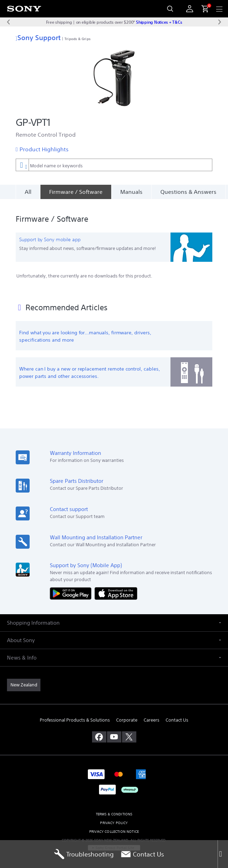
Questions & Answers (188, 192)
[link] (24, 681)
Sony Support (38, 37)
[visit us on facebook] (99, 733)
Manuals (131, 192)
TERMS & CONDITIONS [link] (114, 810)
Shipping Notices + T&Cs (159, 22)
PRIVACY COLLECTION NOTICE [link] (114, 827)
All (28, 192)
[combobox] (114, 165)
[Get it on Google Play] (72, 589)
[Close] (223, 854)
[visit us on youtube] (114, 733)
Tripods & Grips (78, 39)
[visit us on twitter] (129, 733)
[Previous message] (8, 22)
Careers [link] (151, 716)
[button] (114, 619)
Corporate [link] (127, 716)
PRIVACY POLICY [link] (114, 819)
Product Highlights (44, 149)
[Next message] (220, 22)
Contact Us (142, 854)
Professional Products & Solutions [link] (75, 716)
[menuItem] (202, 9)
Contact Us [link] (177, 716)
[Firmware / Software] (76, 192)
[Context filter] (22, 165)
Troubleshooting (84, 854)
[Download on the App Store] (116, 589)
